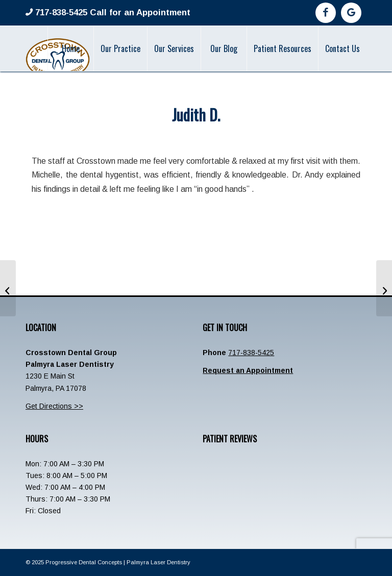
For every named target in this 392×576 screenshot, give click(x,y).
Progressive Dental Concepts (84, 562)
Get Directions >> (54, 406)
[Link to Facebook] (326, 13)
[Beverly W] (8, 288)
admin (233, 136)
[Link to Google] (351, 13)
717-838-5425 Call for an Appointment (112, 12)
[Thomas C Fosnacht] (384, 288)
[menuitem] (70, 48)
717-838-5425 (251, 353)
